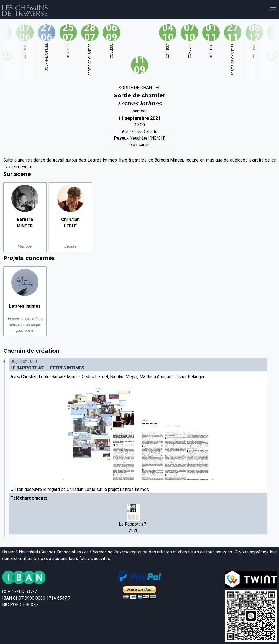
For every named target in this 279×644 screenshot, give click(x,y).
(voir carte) (139, 145)
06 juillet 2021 (138, 365)
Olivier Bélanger (190, 377)
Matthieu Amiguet (156, 377)
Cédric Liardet (95, 377)
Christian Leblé (35, 377)
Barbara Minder (169, 160)
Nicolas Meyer (124, 377)
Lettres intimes (102, 160)
